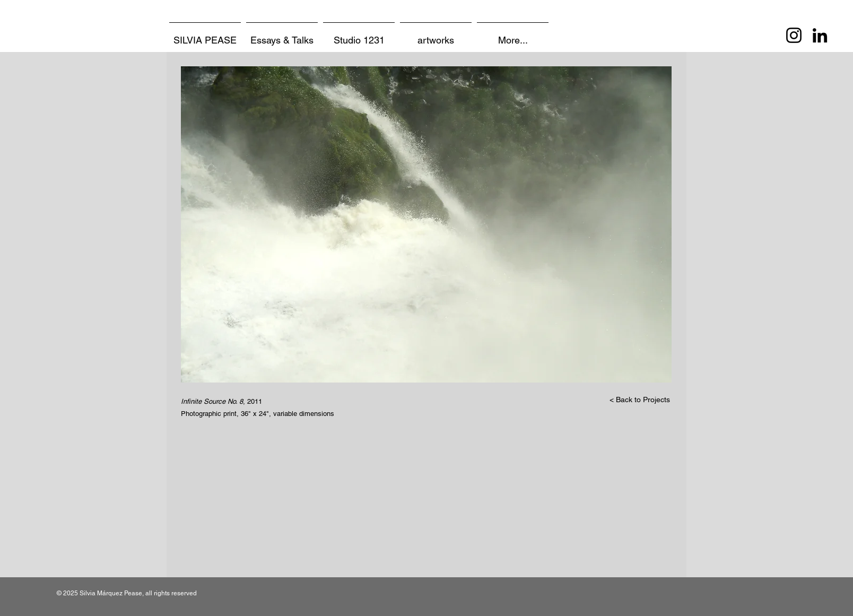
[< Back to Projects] (640, 400)
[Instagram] (794, 35)
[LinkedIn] (820, 35)
